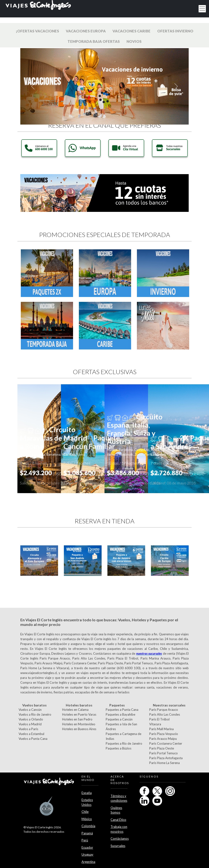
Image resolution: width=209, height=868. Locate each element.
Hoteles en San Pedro (77, 719)
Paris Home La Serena (164, 763)
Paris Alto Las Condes (165, 714)
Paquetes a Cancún (119, 719)
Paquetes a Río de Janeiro (124, 743)
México (87, 819)
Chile (85, 812)
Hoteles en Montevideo (79, 724)
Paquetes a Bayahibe (120, 714)
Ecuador (87, 847)
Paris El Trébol (159, 719)
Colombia (88, 826)
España (87, 793)
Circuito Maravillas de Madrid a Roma (53, 438)
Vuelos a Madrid (30, 724)
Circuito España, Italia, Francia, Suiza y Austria (135, 429)
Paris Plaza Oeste (162, 748)
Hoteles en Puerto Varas (79, 714)
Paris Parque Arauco (164, 710)
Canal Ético (118, 820)
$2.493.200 (47, 473)
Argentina (88, 862)
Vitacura (155, 724)
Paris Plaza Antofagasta (166, 758)
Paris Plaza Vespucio (164, 734)
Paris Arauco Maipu (163, 739)
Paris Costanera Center (166, 743)
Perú (85, 840)
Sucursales (118, 846)
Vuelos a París (28, 729)
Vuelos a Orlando (31, 719)
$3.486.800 (134, 473)
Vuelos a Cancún (30, 710)
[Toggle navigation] (202, 9)
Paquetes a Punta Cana (122, 710)
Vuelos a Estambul (31, 734)
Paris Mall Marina (161, 729)
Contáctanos (120, 838)
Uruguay (87, 854)
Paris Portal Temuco (164, 753)
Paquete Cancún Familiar (92, 442)
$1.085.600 (90, 473)
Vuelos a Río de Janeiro (35, 714)
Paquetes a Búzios (119, 748)
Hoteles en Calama (75, 710)
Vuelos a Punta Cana (33, 739)
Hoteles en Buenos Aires (79, 729)
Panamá (87, 833)
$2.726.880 (177, 473)
